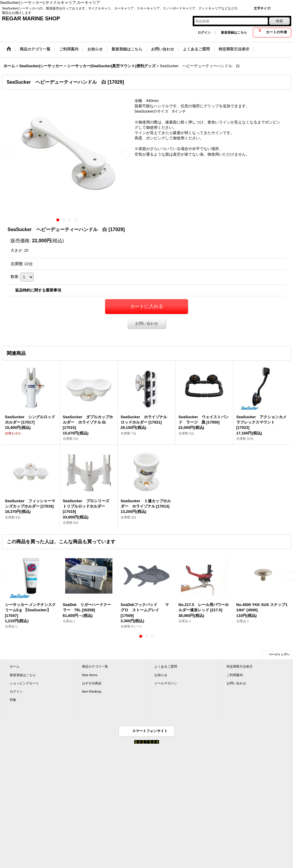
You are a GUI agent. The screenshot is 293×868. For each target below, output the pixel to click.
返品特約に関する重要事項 (38, 290)
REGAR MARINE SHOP (31, 19)
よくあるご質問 (166, 666)
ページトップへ (279, 654)
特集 (13, 700)
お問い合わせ (147, 323)
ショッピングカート (24, 683)
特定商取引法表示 (240, 666)
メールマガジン (166, 683)
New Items (90, 675)
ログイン (204, 32)
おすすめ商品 (92, 683)
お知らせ (161, 675)
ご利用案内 (235, 675)
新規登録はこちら (234, 32)
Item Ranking (92, 691)
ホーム (15, 666)
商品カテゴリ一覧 (95, 666)
